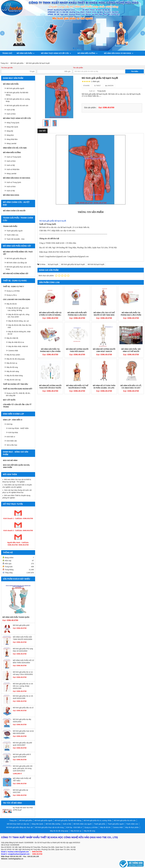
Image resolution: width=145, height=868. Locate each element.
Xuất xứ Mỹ (11, 165)
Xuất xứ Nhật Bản (13, 169)
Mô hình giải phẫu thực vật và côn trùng (18, 268)
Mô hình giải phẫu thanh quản (16, 617)
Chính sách (122, 58)
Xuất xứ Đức (11, 114)
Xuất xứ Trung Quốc (14, 157)
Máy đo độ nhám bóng (15, 376)
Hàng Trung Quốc (13, 123)
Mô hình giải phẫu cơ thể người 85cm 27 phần (77, 387)
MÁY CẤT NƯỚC (9, 400)
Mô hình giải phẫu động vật (16, 258)
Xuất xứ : (92, 91)
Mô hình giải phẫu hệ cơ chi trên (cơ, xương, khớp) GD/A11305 (23, 686)
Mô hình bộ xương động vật (100, 58)
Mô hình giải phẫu (26, 53)
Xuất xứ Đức (11, 161)
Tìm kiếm (135, 71)
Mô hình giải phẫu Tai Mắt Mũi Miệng (17, 94)
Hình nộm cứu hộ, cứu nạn (15, 148)
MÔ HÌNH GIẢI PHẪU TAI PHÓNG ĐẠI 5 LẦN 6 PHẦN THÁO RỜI (131, 315)
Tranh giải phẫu (10, 226)
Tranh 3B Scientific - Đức (16, 239)
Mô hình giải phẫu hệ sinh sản (17, 106)
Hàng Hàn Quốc (12, 127)
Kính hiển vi (11, 437)
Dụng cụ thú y (12, 295)
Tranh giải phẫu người (12, 58)
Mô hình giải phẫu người (15, 88)
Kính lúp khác (13, 432)
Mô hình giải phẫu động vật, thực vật (65, 58)
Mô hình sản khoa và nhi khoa (113, 53)
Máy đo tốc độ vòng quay (16, 359)
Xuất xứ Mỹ (11, 110)
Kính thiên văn (12, 441)
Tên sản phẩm (78, 68)
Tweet (98, 86)
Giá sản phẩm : (90, 107)
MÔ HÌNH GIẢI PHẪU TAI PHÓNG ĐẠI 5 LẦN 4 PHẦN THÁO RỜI (50, 351)
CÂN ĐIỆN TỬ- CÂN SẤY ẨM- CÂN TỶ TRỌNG (17, 406)
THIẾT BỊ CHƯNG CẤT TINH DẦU (15, 384)
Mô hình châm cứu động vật (17, 263)
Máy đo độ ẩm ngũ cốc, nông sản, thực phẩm (18, 316)
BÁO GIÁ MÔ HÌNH (10, 460)
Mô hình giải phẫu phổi (21, 625)
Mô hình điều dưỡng (83, 53)
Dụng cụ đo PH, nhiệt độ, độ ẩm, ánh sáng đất (18, 394)
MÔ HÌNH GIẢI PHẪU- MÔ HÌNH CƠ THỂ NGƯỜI (131, 350)
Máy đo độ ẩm (12, 304)
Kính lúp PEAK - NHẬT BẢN (18, 428)
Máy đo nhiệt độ (12, 338)
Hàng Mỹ (10, 131)
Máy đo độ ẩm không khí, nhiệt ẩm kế (19, 333)
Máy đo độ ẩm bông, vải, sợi (18, 321)
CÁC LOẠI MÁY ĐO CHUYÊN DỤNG (17, 299)
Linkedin (109, 86)
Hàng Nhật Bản (12, 139)
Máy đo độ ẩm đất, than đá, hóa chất (19, 326)
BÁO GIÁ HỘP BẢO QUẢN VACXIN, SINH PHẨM (16, 466)
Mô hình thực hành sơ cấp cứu (54, 53)
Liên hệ (135, 58)
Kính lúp (9, 424)
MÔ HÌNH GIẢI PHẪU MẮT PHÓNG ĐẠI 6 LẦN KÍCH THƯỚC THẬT (77, 315)
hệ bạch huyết (53, 264)
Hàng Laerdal (11, 143)
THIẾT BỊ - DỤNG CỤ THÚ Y (14, 286)
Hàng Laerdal (11, 174)
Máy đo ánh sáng (13, 371)
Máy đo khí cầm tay (14, 380)
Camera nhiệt (13, 351)
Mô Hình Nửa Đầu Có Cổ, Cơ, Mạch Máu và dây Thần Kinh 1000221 (131, 388)
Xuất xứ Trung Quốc (14, 182)
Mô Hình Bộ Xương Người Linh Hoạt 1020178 (104, 350)
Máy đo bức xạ (12, 363)
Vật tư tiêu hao (12, 445)
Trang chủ (7, 53)
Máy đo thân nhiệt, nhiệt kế (18, 346)
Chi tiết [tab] (42, 131)
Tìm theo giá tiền (7, 68)
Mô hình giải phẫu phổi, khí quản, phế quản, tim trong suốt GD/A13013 (23, 768)
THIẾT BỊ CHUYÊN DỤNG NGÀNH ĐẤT (18, 389)
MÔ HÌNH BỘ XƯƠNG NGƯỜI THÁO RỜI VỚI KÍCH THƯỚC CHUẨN (50, 388)
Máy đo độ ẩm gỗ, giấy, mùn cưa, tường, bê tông (18, 309)
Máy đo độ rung (12, 367)
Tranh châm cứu (35, 58)
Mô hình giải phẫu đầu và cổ (23, 708)
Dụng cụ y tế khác (13, 291)
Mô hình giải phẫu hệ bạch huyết (73, 264)
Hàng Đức (10, 135)
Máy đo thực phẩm (13, 355)
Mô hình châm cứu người (14, 211)
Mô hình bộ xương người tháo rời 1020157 (77, 350)
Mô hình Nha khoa (11, 195)
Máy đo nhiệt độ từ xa (16, 342)
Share (87, 86)
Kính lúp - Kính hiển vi (13, 420)
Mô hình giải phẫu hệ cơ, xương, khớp (18, 100)
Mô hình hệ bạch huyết (96, 264)
